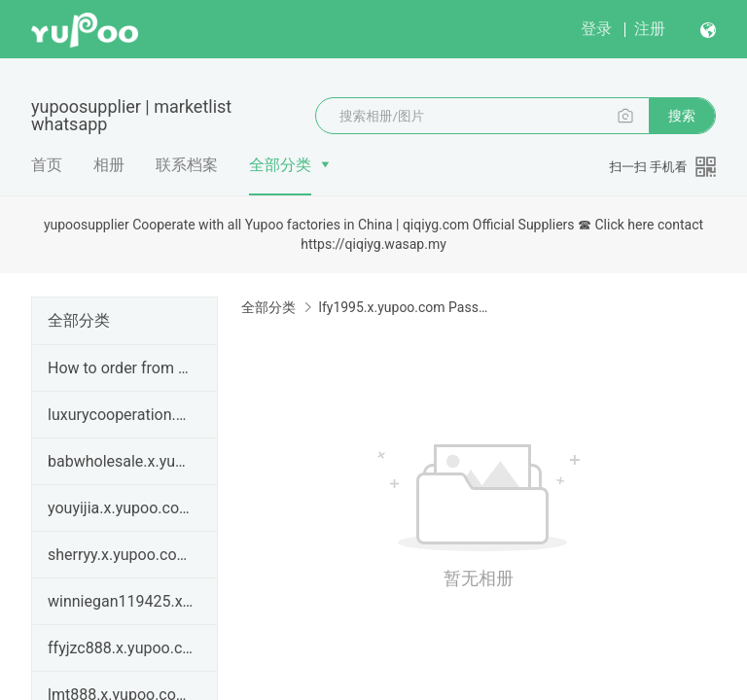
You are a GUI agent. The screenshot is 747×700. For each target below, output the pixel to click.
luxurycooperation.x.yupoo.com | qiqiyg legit (121, 415)
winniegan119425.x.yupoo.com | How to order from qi (121, 601)
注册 (650, 29)
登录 (596, 29)
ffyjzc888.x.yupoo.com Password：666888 (121, 648)
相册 (109, 165)
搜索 (682, 116)
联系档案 (187, 165)
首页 (47, 165)
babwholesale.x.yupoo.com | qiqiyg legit (121, 461)
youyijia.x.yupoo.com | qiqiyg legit (121, 508)
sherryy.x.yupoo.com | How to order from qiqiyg (121, 555)
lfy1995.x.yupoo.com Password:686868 (403, 307)
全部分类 (280, 165)
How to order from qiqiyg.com (121, 368)
